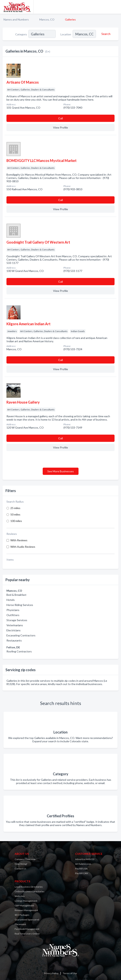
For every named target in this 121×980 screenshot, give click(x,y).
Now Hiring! (21, 864)
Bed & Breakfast (16, 595)
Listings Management (26, 901)
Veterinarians (15, 625)
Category (21, 34)
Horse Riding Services (20, 605)
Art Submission (83, 864)
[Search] (105, 34)
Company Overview (25, 859)
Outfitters (13, 615)
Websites (20, 896)
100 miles (16, 521)
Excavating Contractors (21, 635)
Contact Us (20, 869)
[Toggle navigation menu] (116, 7)
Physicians (13, 610)
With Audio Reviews (23, 547)
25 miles (15, 508)
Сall (60, 118)
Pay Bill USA (81, 869)
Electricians (14, 630)
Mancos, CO (47, 19)
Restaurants (14, 640)
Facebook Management (27, 929)
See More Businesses (61, 471)
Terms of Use (70, 973)
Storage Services (17, 620)
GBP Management (24, 905)
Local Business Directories (29, 887)
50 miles (15, 514)
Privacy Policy (51, 973)
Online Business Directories (30, 891)
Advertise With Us (85, 859)
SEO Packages (22, 915)
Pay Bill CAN (82, 873)
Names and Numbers (16, 19)
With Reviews (19, 540)
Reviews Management (26, 910)
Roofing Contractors (19, 651)
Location (66, 34)
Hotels (11, 600)
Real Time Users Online (27, 934)
